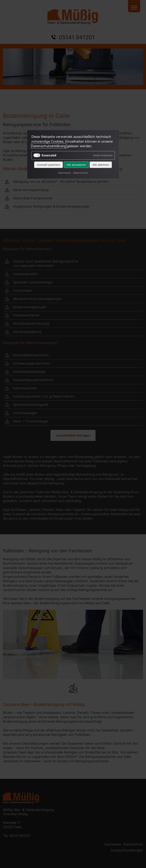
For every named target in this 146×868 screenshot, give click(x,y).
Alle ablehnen (101, 165)
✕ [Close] (116, 134)
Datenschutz (81, 173)
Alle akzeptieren (76, 165)
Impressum (64, 173)
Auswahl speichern (48, 165)
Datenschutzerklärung (49, 146)
